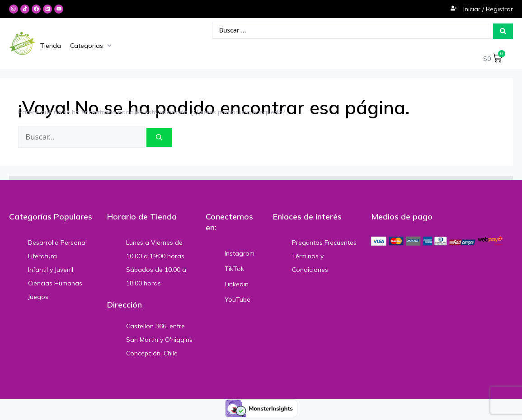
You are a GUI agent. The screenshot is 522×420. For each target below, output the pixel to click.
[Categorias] (92, 46)
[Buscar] (159, 138)
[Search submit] (503, 31)
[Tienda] (51, 46)
